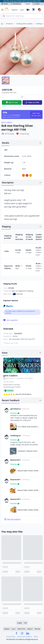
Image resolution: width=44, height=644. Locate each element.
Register (15, 10)
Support (30, 629)
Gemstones (16, 4)
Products (10, 24)
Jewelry (27, 4)
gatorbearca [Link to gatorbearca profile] (15, 409)
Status (36, 637)
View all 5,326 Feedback (17, 394)
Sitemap (37, 629)
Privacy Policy (11, 637)
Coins (36, 4)
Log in (22, 10)
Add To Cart (12, 102)
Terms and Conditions (25, 637)
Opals (5, 4)
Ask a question (11, 320)
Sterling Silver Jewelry (24, 24)
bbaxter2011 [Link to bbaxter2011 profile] (15, 460)
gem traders (7, 122)
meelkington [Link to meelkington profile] (16, 436)
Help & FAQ (21, 629)
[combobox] (22, 16)
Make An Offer (32, 102)
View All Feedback (12, 519)
